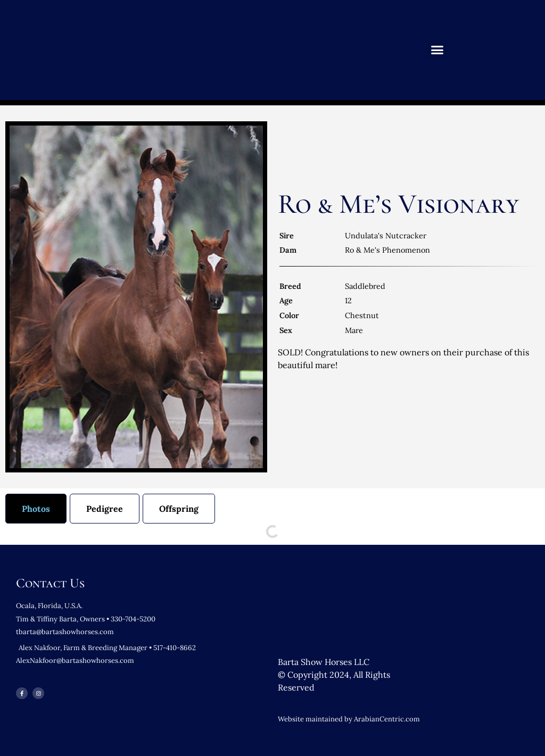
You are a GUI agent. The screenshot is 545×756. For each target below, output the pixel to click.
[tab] (36, 509)
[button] (437, 50)
